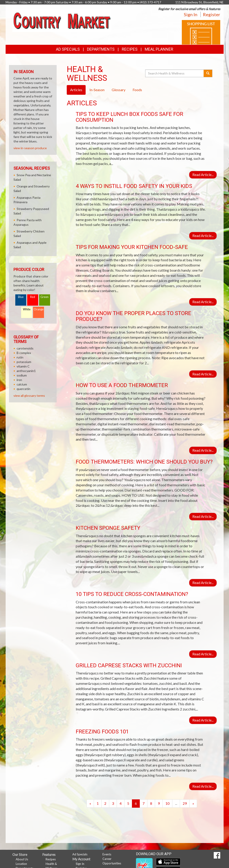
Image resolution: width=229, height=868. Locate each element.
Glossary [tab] (119, 90)
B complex (24, 353)
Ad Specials (68, 49)
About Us (22, 859)
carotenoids (25, 348)
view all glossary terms (29, 396)
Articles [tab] (76, 90)
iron (19, 380)
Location (21, 864)
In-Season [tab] (97, 90)
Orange (39, 309)
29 (185, 803)
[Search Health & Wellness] (175, 73)
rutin (20, 357)
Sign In (191, 14)
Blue (21, 297)
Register (212, 14)
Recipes (130, 49)
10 (167, 803)
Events (107, 854)
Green (44, 297)
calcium (22, 384)
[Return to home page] (62, 20)
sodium (22, 375)
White (27, 309)
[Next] (193, 804)
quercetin (23, 389)
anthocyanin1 (26, 371)
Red (33, 297)
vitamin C (23, 366)
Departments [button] (101, 49)
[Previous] (90, 804)
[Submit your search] (208, 73)
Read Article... (203, 175)
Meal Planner (159, 49)
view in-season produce (30, 148)
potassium (24, 362)
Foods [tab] (137, 90)
